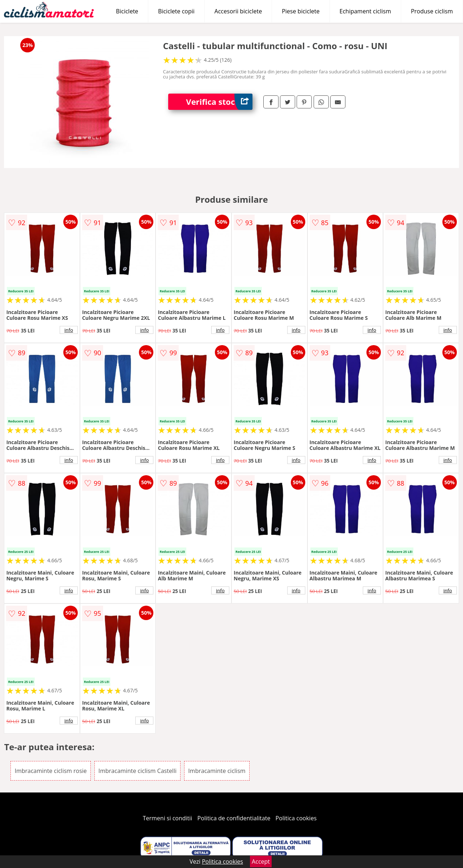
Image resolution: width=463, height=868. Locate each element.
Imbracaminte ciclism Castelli (137, 771)
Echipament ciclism (365, 11)
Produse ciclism (432, 11)
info (69, 330)
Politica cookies (296, 818)
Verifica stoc (219, 102)
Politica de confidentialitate (234, 818)
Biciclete (127, 11)
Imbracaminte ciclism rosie (50, 771)
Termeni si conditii (168, 818)
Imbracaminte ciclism (217, 771)
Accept (261, 861)
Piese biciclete (301, 11)
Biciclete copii (176, 11)
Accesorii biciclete (238, 11)
